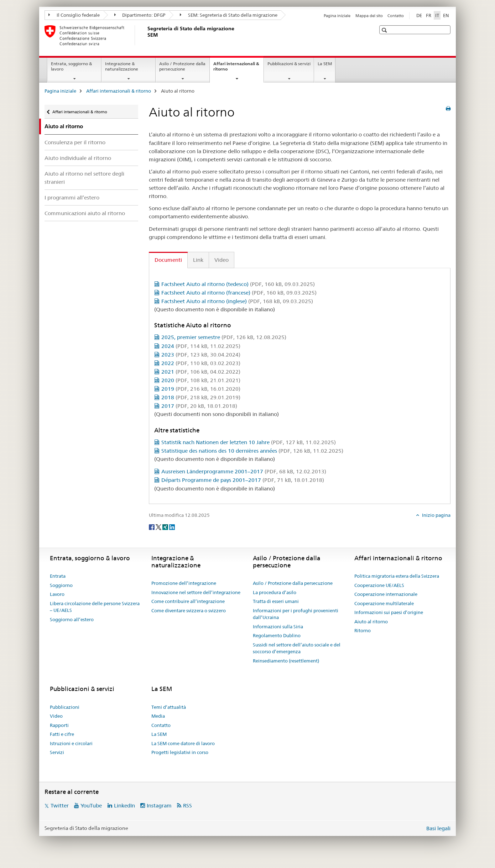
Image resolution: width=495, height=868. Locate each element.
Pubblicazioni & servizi (289, 64)
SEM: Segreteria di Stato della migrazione (229, 15)
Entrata (58, 576)
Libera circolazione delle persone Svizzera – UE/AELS (95, 607)
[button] (385, 30)
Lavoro (57, 594)
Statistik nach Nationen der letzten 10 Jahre (249, 442)
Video (56, 716)
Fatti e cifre (62, 734)
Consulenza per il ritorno (75, 142)
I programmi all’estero (72, 197)
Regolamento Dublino (277, 635)
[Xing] (166, 527)
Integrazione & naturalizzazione (122, 66)
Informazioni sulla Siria (278, 627)
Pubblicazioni (65, 707)
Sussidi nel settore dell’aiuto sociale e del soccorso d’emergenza (297, 648)
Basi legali (438, 828)
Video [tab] (222, 260)
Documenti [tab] (168, 260)
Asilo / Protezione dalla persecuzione (182, 66)
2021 (201, 372)
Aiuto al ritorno (371, 622)
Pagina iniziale (337, 16)
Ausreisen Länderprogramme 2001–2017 (244, 471)
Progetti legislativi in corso (180, 752)
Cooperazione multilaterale (384, 603)
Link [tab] (198, 260)
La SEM (325, 64)
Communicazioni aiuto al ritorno (85, 213)
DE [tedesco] (419, 15)
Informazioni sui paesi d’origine (389, 612)
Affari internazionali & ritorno (236, 69)
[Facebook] (152, 527)
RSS (187, 805)
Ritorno (363, 630)
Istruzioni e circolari (71, 743)
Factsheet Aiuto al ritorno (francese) (239, 293)
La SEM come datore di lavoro (183, 743)
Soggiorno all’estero (72, 619)
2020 (201, 380)
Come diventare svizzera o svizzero (189, 610)
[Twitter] (159, 527)
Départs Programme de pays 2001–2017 (243, 480)
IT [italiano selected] (437, 15)
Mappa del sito (369, 16)
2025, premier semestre (224, 337)
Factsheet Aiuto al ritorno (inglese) (237, 301)
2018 (201, 397)
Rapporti (59, 725)
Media (158, 716)
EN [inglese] (446, 15)
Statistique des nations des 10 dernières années (252, 451)
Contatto (396, 16)
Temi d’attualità (169, 707)
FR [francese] (429, 15)
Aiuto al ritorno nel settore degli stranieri (84, 178)
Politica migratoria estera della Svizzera (397, 576)
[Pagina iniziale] (146, 35)
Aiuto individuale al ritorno (78, 158)
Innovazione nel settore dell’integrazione (196, 592)
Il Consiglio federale (74, 15)
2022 (201, 363)
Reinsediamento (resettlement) (286, 661)
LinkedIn (124, 805)
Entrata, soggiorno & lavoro (71, 66)
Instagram (159, 805)
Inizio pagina (436, 515)
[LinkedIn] (172, 527)
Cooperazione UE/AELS (379, 585)
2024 (201, 346)
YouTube (91, 805)
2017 (199, 406)
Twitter (60, 805)
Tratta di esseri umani (276, 601)
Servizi (57, 752)
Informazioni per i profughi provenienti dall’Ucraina (296, 614)
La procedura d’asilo (275, 592)
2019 (201, 389)
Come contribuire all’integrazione (188, 601)
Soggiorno (61, 585)
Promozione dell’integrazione (184, 583)
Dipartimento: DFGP (140, 15)
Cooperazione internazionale (386, 594)
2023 (201, 355)
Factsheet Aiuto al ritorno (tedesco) (238, 284)
